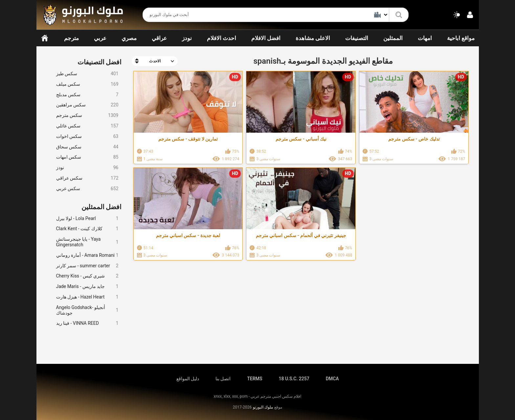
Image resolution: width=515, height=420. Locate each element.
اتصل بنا (223, 379)
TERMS (255, 379)
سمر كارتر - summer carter (87, 266)
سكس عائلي (87, 126)
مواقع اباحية (461, 38)
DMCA (332, 379)
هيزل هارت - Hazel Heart (87, 297)
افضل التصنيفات (100, 62)
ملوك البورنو (263, 407)
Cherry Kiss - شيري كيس (87, 276)
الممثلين (393, 38)
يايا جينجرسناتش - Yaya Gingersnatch (87, 242)
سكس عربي (87, 189)
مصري (129, 38)
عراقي (159, 38)
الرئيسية (45, 38)
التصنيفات (357, 38)
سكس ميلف (87, 84)
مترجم (71, 38)
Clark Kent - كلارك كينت (87, 229)
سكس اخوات (87, 136)
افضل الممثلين (102, 207)
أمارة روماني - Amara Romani (87, 255)
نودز (187, 38)
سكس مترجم (87, 115)
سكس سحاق (87, 147)
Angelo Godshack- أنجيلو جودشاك (87, 310)
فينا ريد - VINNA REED (87, 323)
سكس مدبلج (87, 95)
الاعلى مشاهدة (313, 38)
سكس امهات (87, 157)
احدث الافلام (222, 38)
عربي (100, 38)
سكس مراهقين (87, 105)
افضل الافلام (266, 38)
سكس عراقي (87, 178)
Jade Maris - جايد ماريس (87, 287)
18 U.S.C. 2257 (294, 379)
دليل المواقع (188, 379)
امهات (425, 38)
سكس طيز (87, 74)
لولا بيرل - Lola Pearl (87, 219)
